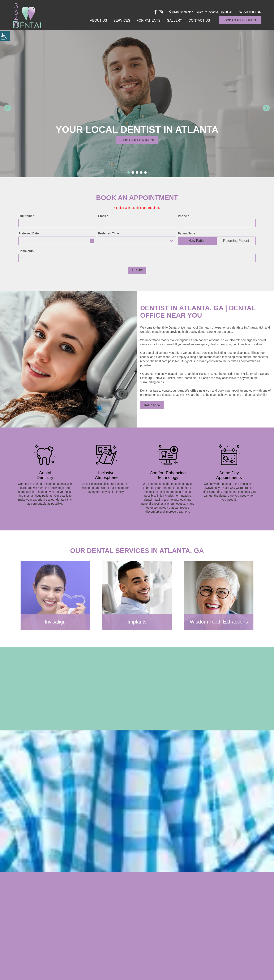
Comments (26, 251)
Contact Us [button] (199, 20)
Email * (103, 216)
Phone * (183, 216)
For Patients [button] (149, 20)
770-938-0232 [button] (250, 12)
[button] (5, 36)
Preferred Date (29, 233)
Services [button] (122, 20)
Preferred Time (109, 233)
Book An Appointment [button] (240, 20)
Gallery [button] (175, 20)
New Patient (197, 241)
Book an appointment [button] (137, 140)
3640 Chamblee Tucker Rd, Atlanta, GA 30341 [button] (201, 12)
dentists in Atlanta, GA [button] (248, 328)
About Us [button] (99, 20)
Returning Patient (236, 241)
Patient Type (187, 233)
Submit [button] (137, 270)
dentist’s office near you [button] (194, 391)
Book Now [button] (152, 405)
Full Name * (26, 216)
